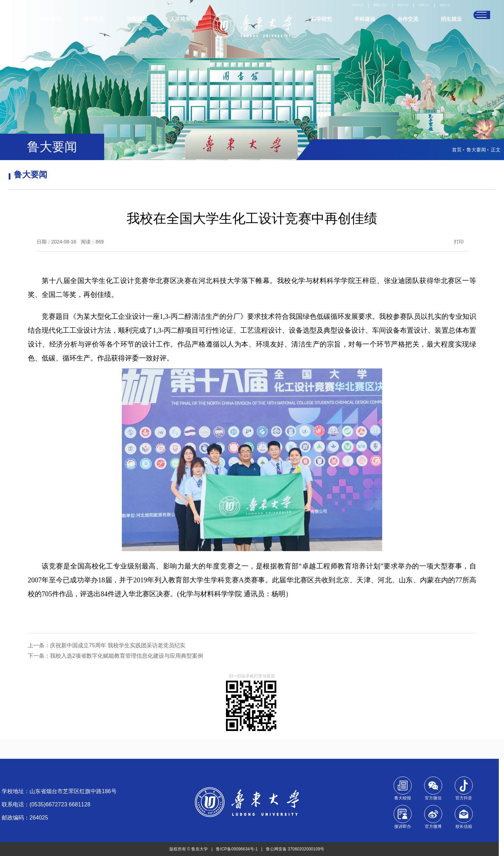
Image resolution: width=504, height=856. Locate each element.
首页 (457, 150)
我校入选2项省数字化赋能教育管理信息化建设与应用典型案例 (128, 656)
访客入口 (413, 12)
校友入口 (385, 12)
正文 (496, 150)
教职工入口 (355, 12)
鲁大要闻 (476, 150)
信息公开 (441, 12)
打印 (460, 242)
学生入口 (324, 12)
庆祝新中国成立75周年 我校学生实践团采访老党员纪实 (119, 645)
